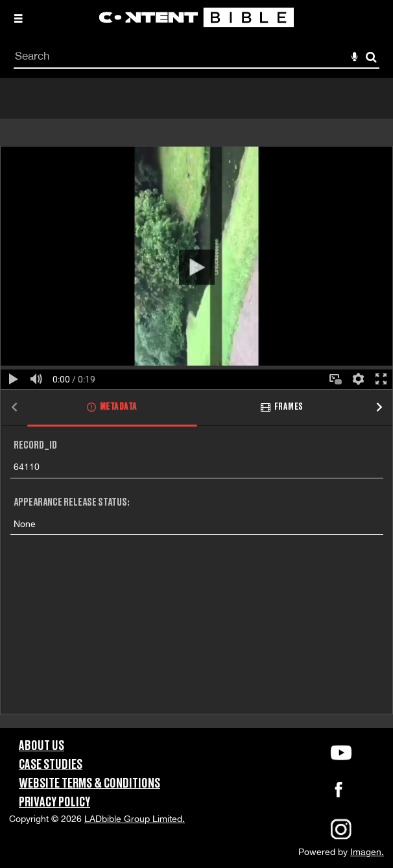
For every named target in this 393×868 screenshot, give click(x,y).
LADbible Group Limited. (135, 819)
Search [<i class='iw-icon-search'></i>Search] (371, 57)
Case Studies (51, 765)
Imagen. (367, 852)
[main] (196, 403)
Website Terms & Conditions (89, 784)
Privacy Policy (54, 803)
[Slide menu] (18, 18)
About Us (42, 746)
